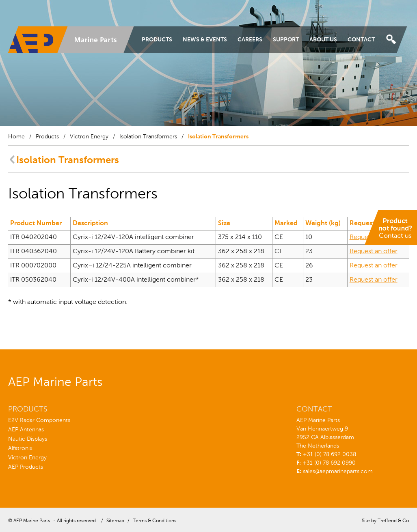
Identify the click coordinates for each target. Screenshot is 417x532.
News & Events (205, 40)
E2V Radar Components (39, 420)
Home (16, 137)
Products (157, 40)
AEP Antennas (26, 430)
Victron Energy (89, 137)
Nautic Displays (28, 439)
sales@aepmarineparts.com (338, 472)
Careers (250, 40)
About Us (323, 40)
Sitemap (115, 521)
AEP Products (26, 467)
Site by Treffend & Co (385, 521)
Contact (361, 40)
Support (286, 40)
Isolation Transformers (148, 137)
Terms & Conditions (154, 521)
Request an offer (374, 237)
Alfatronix (20, 448)
